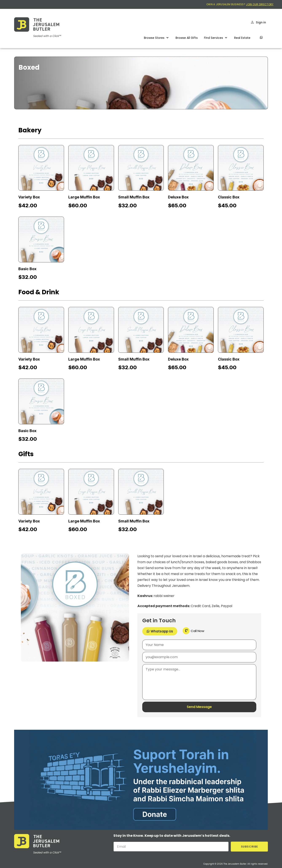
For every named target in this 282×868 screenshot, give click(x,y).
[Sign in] (252, 22)
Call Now (197, 631)
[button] (157, 38)
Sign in (261, 22)
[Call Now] (186, 631)
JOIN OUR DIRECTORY (260, 4)
